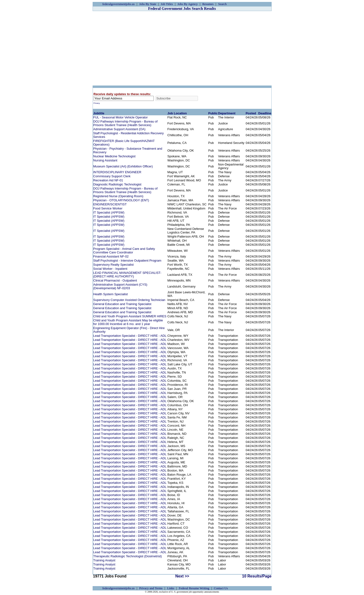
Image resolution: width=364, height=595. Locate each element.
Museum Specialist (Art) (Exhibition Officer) (123, 166)
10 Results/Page (257, 576)
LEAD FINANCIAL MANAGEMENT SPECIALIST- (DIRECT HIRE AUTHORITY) (127, 275)
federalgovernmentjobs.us (119, 4)
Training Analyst (104, 560)
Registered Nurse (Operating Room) (118, 196)
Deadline (265, 113)
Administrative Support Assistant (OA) (119, 129)
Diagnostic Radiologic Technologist (117, 184)
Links (171, 588)
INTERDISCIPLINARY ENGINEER (117, 172)
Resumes (208, 4)
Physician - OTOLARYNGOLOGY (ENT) (121, 200)
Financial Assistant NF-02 (111, 256)
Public (213, 113)
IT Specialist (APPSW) (109, 212)
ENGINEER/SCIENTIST (110, 204)
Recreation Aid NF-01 (108, 180)
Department (227, 113)
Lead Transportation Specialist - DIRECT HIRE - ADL (130, 336)
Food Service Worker (108, 208)
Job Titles (167, 4)
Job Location (177, 113)
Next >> (182, 576)
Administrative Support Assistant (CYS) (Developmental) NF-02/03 (120, 286)
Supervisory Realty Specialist (113, 265)
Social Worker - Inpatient (110, 269)
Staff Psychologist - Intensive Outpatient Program (127, 261)
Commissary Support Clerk (112, 176)
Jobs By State (148, 4)
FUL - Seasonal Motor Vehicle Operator (121, 117)
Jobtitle (99, 113)
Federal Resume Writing (194, 588)
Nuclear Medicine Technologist (114, 156)
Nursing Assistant (105, 160)
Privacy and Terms (151, 588)
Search (222, 4)
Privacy (97, 103)
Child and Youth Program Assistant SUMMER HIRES (130, 316)
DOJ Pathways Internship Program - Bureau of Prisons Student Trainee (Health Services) (125, 123)
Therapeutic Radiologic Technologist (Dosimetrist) (128, 556)
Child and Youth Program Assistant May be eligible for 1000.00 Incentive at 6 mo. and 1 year (128, 322)
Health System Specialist (111, 294)
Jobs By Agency (188, 4)
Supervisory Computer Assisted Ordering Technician (129, 300)
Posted (251, 113)
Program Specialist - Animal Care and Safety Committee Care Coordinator (124, 251)
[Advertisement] (182, 48)
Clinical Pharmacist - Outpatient (115, 280)
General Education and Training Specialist (122, 304)
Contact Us (221, 588)
